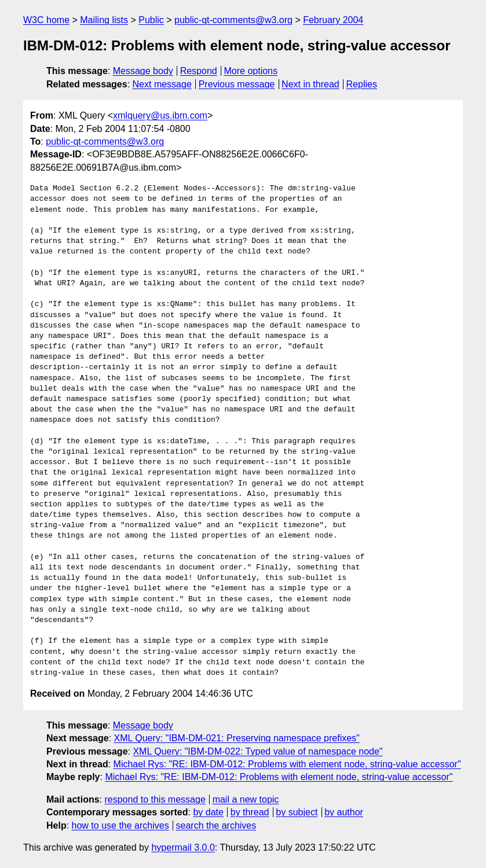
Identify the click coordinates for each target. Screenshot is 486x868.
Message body (143, 71)
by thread (250, 812)
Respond (199, 71)
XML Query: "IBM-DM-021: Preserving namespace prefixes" (237, 738)
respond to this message (155, 799)
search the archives (216, 825)
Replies (362, 84)
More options (251, 71)
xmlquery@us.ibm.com (160, 115)
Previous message (237, 84)
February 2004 (333, 20)
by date (208, 812)
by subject (297, 812)
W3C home (46, 20)
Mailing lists (104, 20)
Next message (162, 84)
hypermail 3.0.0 (183, 847)
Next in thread (310, 84)
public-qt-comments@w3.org (233, 20)
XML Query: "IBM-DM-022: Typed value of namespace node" (257, 751)
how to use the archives (120, 825)
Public (151, 20)
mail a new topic (246, 799)
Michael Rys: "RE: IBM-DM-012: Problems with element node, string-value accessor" (287, 764)
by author (344, 812)
